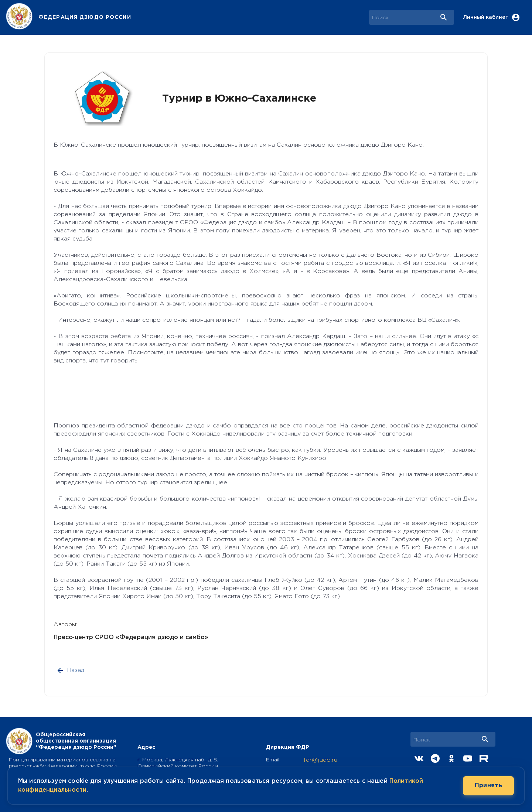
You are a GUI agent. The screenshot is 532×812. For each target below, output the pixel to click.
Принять (488, 786)
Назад (71, 671)
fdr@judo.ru (320, 760)
